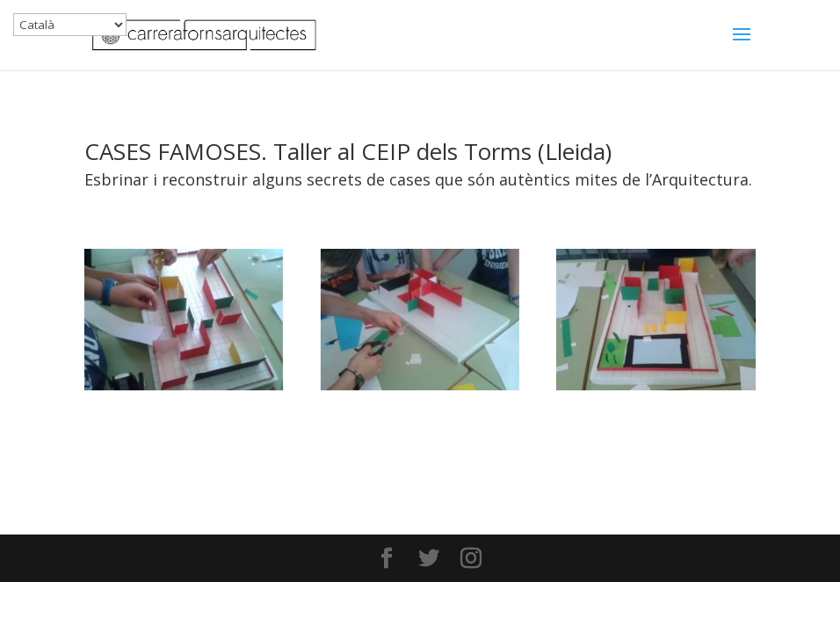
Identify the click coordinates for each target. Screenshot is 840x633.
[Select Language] (70, 25)
